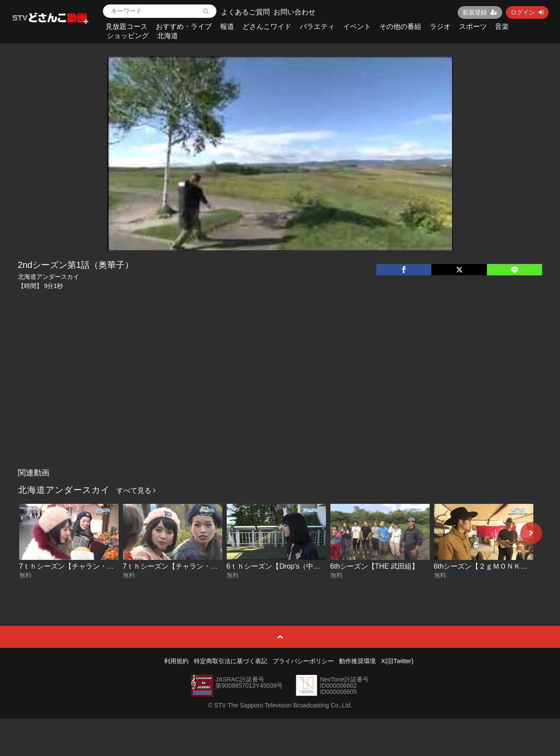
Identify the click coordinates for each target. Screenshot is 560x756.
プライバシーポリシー (303, 661)
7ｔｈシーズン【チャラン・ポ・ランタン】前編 (198, 566)
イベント (357, 26)
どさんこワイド (267, 26)
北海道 (168, 36)
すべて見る (136, 491)
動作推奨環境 (357, 661)
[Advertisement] (280, 398)
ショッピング (128, 36)
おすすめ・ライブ (184, 26)
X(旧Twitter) (397, 661)
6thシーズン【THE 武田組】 (375, 566)
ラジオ (440, 26)
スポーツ (473, 26)
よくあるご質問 (245, 12)
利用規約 (176, 661)
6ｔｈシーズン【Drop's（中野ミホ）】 (288, 566)
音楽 (502, 26)
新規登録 (480, 12)
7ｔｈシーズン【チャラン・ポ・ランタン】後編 (95, 566)
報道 (227, 26)
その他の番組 (400, 26)
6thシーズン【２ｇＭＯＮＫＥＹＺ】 (491, 566)
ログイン (527, 12)
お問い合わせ (294, 12)
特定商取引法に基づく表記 (231, 661)
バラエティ (317, 26)
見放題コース (126, 26)
